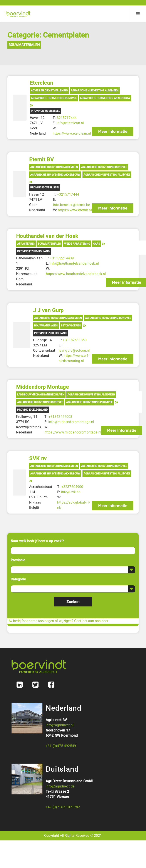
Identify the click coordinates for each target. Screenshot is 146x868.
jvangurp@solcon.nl (74, 350)
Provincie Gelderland (32, 410)
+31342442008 (60, 417)
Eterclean (41, 83)
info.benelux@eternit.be (72, 205)
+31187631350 (75, 340)
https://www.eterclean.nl (72, 133)
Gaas (96, 244)
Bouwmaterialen (24, 45)
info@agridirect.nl (60, 725)
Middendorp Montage (43, 387)
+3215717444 (68, 194)
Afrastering (26, 244)
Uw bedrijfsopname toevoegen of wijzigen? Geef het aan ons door (58, 621)
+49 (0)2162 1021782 (63, 807)
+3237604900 (72, 487)
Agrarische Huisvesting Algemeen (95, 91)
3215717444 (67, 118)
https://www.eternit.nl (75, 210)
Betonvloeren (71, 326)
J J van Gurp (48, 310)
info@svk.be (71, 492)
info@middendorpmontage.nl (71, 422)
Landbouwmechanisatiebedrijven (41, 395)
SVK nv (38, 458)
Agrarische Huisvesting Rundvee (54, 98)
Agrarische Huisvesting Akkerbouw (105, 98)
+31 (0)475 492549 (61, 746)
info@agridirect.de (60, 786)
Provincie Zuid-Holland (33, 251)
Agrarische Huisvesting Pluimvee (107, 175)
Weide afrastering (77, 244)
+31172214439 (62, 258)
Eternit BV (41, 160)
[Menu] (138, 14)
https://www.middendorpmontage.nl (73, 432)
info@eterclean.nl (70, 123)
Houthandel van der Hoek (47, 236)
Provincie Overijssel (45, 111)
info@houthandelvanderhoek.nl (74, 263)
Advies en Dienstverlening (49, 91)
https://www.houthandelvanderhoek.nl (76, 274)
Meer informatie (113, 131)
